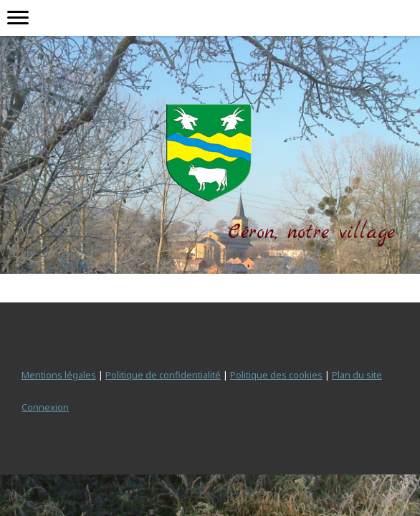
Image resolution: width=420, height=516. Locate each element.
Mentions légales (59, 375)
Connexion (45, 407)
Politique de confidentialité (163, 375)
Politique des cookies (276, 375)
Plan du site (357, 375)
